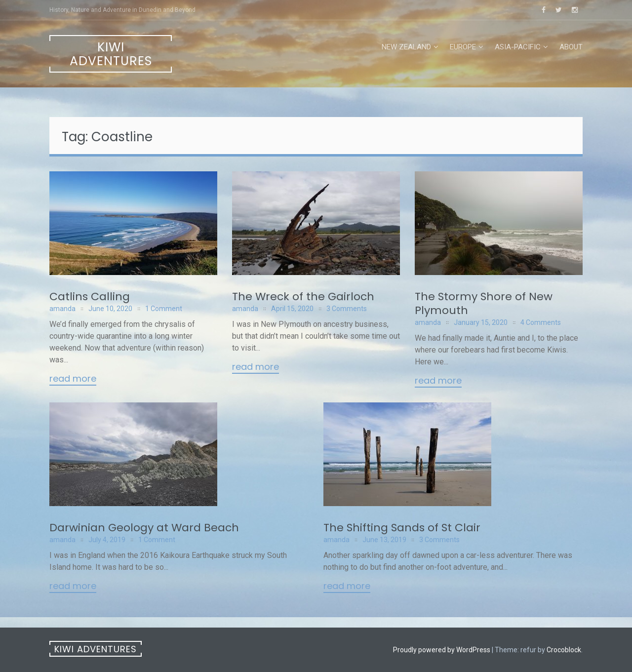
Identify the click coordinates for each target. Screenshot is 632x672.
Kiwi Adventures (111, 54)
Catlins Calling (90, 296)
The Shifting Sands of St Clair (402, 528)
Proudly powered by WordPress (442, 650)
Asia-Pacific (518, 47)
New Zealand (406, 47)
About (571, 47)
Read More (73, 379)
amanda (62, 309)
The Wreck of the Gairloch (303, 296)
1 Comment (164, 309)
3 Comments (347, 309)
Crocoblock (564, 650)
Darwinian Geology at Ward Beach (144, 528)
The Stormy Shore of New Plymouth (484, 303)
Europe (463, 47)
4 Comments (541, 322)
